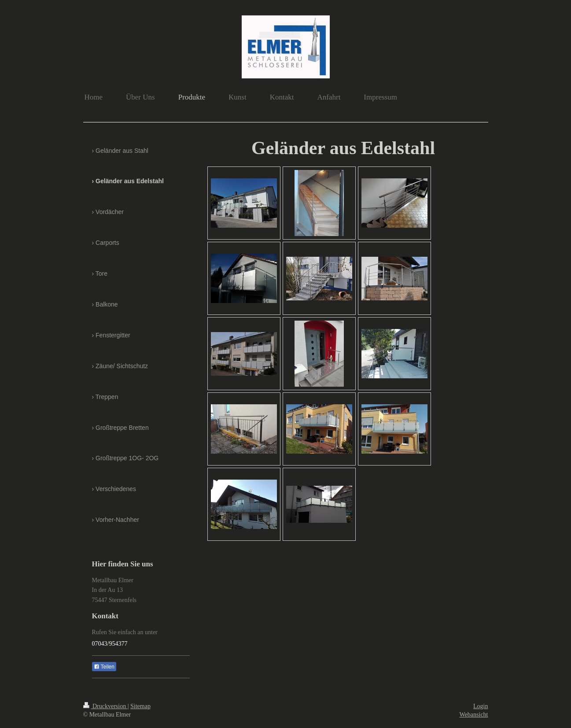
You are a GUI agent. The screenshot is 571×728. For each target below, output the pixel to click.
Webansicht (474, 715)
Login (481, 706)
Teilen (104, 667)
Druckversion (105, 706)
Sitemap (140, 706)
